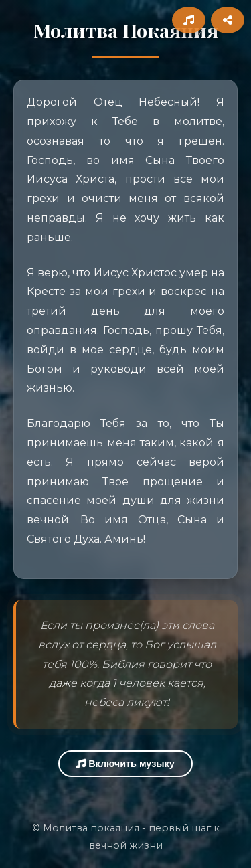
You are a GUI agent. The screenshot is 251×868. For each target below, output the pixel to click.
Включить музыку (125, 764)
